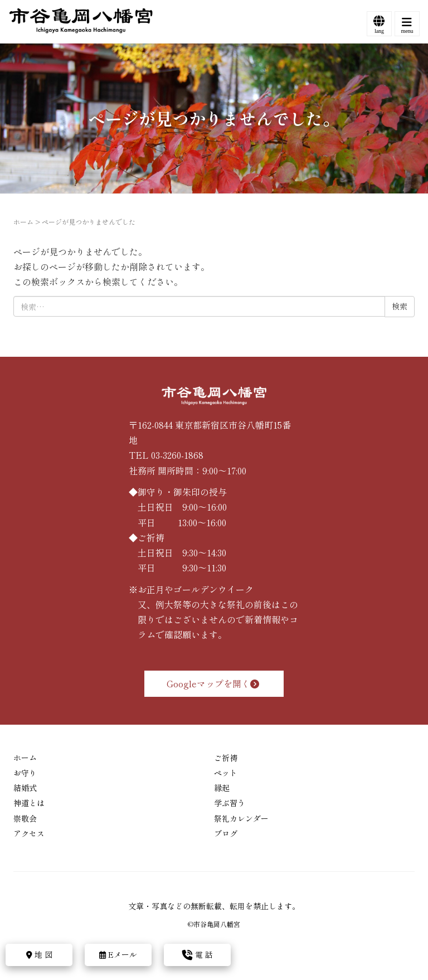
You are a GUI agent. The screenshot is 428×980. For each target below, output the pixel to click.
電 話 (198, 954)
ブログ (226, 833)
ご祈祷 (226, 758)
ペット (226, 773)
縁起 (222, 788)
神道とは (29, 803)
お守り (25, 773)
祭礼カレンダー (241, 818)
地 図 (39, 954)
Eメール (118, 954)
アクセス (29, 833)
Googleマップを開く (214, 683)
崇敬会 (25, 818)
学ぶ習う (230, 803)
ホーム (23, 222)
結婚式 (25, 788)
